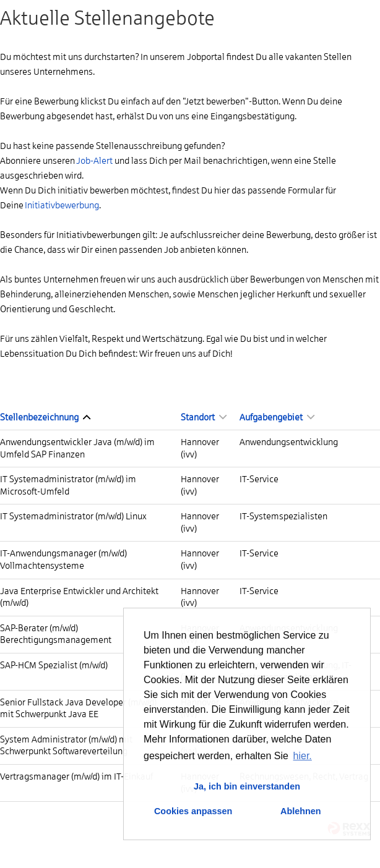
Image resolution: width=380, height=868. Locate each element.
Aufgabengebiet (277, 417)
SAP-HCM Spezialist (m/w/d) (54, 665)
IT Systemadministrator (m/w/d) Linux (73, 516)
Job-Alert (94, 161)
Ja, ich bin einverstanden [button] (247, 786)
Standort (204, 417)
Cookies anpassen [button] (193, 811)
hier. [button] (303, 756)
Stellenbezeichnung (45, 417)
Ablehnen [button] (301, 811)
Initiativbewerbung (62, 205)
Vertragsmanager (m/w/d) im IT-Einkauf (76, 777)
